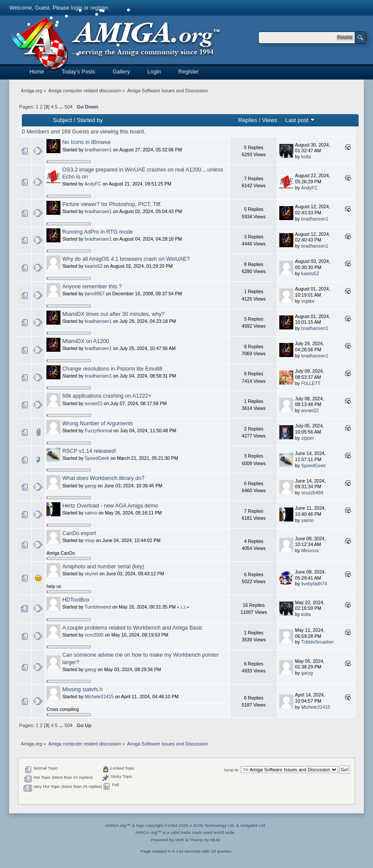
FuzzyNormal (99, 430)
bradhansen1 (99, 150)
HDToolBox (76, 600)
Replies (248, 120)
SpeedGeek (97, 458)
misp (90, 540)
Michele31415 (99, 696)
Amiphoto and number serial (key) (103, 567)
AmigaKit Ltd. (253, 825)
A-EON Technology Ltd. (212, 825)
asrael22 (94, 403)
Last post (300, 120)
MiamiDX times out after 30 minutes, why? (113, 314)
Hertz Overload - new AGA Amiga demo (110, 506)
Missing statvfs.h (82, 689)
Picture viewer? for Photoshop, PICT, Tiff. (112, 204)
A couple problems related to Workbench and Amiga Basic (132, 628)
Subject (62, 120)
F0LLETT (311, 383)
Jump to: (231, 770)
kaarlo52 (94, 266)
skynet (92, 574)
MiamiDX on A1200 (86, 341)
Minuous (310, 550)
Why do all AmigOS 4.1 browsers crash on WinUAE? (126, 259)
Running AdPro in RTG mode (97, 232)
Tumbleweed (98, 607)
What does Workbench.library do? (103, 478)
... (62, 107)
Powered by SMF (168, 840)
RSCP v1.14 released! (89, 451)
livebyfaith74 (314, 584)
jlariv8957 (95, 294)
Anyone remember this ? (92, 287)
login (77, 8)
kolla (306, 157)
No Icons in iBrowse (86, 142)
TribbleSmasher (317, 642)
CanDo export (79, 533)
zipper (308, 438)
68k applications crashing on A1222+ (107, 396)
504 (69, 107)
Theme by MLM (205, 840)
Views (269, 120)
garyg (91, 486)
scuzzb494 (312, 493)
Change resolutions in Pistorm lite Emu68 (112, 369)
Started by (90, 120)
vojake (308, 301)
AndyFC (93, 184)
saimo (91, 513)
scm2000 (94, 635)
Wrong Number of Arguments (97, 423)
